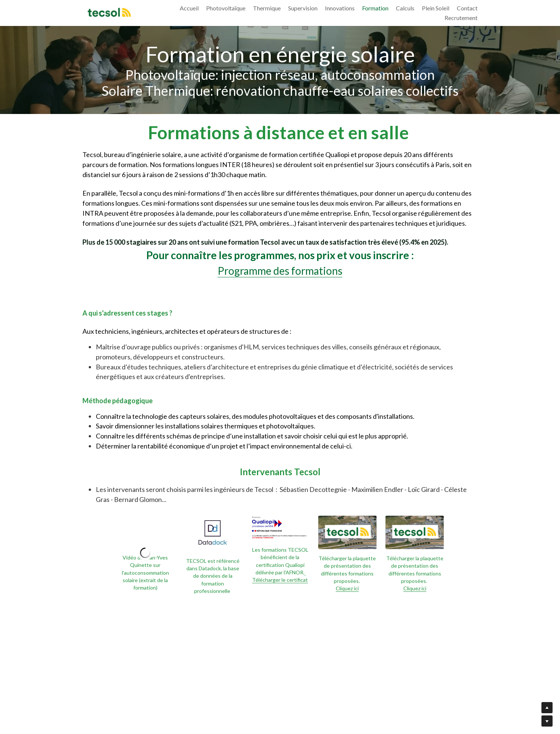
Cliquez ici (347, 588)
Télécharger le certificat (280, 576)
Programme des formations (280, 271)
